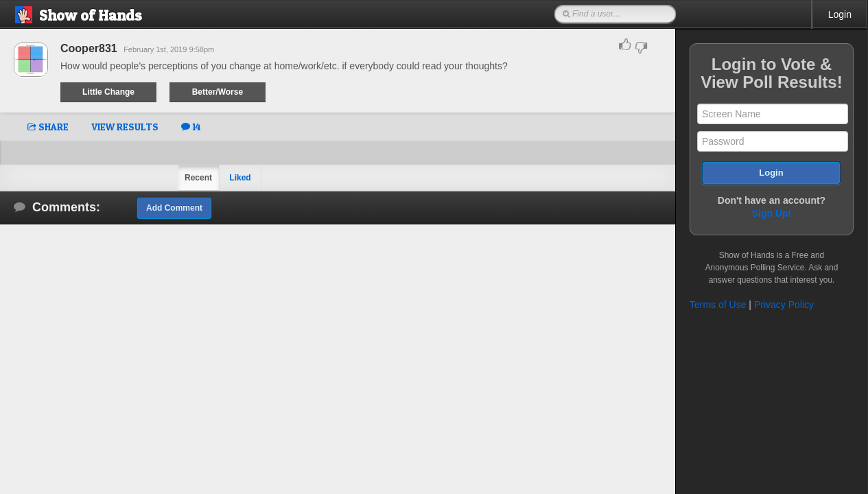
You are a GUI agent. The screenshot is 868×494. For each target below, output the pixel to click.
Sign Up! (772, 213)
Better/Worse (218, 92)
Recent (198, 178)
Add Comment (174, 208)
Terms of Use (718, 305)
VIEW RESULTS (125, 127)
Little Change (108, 92)
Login (840, 14)
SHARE (48, 127)
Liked (240, 178)
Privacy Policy (784, 305)
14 (191, 127)
